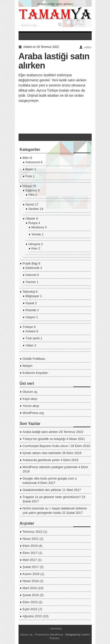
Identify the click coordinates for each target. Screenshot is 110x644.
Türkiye (28, 327)
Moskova (38, 227)
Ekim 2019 (30, 546)
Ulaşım (30, 317)
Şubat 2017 (31, 567)
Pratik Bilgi (30, 263)
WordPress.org (33, 413)
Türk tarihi (33, 338)
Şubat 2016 (31, 595)
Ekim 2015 (30, 602)
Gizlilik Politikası (34, 359)
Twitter (68, 22)
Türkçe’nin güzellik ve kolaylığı (44, 439)
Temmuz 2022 (33, 532)
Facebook (75, 22)
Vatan (30, 345)
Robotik (31, 310)
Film (32, 195)
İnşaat (30, 303)
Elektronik (33, 268)
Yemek (36, 234)
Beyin (30, 169)
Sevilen (34, 209)
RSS (81, 22)
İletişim (28, 366)
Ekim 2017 (30, 553)
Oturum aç (30, 392)
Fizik (29, 176)
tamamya (55, 628)
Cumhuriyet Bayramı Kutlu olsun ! (46, 446)
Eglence (31, 190)
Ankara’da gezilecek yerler (41, 460)
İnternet (31, 275)
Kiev (35, 248)
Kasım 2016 (31, 574)
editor (88, 47)
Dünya (27, 186)
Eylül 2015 (30, 609)
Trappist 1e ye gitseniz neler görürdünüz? (52, 497)
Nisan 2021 (31, 539)
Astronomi (33, 162)
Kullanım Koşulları (35, 373)
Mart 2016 (30, 588)
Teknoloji (29, 292)
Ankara (31, 331)
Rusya (33, 223)
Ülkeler (30, 219)
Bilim (26, 158)
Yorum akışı (31, 406)
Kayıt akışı (30, 399)
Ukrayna (34, 244)
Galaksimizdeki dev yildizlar (42, 490)
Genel (30, 204)
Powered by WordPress (49, 635)
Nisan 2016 (31, 581)
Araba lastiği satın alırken (55, 4)
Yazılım (31, 282)
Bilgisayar (32, 296)
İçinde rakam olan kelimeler (42, 453)
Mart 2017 (30, 560)
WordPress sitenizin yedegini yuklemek (50, 467)
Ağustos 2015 (32, 616)
